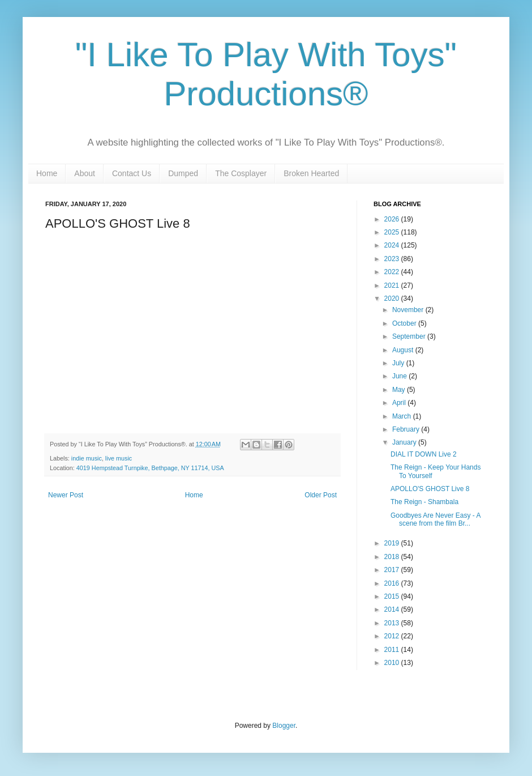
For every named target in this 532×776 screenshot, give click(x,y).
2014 (393, 609)
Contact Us (132, 173)
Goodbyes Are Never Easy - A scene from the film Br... (436, 519)
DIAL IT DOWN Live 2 (424, 454)
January (405, 442)
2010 (393, 663)
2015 (393, 596)
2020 (393, 299)
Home (47, 173)
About (85, 173)
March (403, 416)
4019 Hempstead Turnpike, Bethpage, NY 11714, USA (150, 468)
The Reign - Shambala (424, 502)
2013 (393, 623)
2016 (393, 583)
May (400, 390)
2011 (393, 650)
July (399, 363)
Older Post (321, 495)
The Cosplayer (241, 173)
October (405, 323)
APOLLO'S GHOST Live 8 (430, 489)
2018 (393, 557)
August (404, 350)
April (400, 403)
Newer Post (66, 495)
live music (119, 458)
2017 (393, 570)
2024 (393, 245)
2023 (393, 259)
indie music (87, 458)
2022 (393, 272)
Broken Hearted (311, 173)
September (410, 336)
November (409, 310)
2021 (393, 285)
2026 (393, 219)
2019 (393, 543)
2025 (393, 232)
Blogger (284, 726)
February (407, 429)
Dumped (183, 173)
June (400, 376)
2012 (393, 636)
